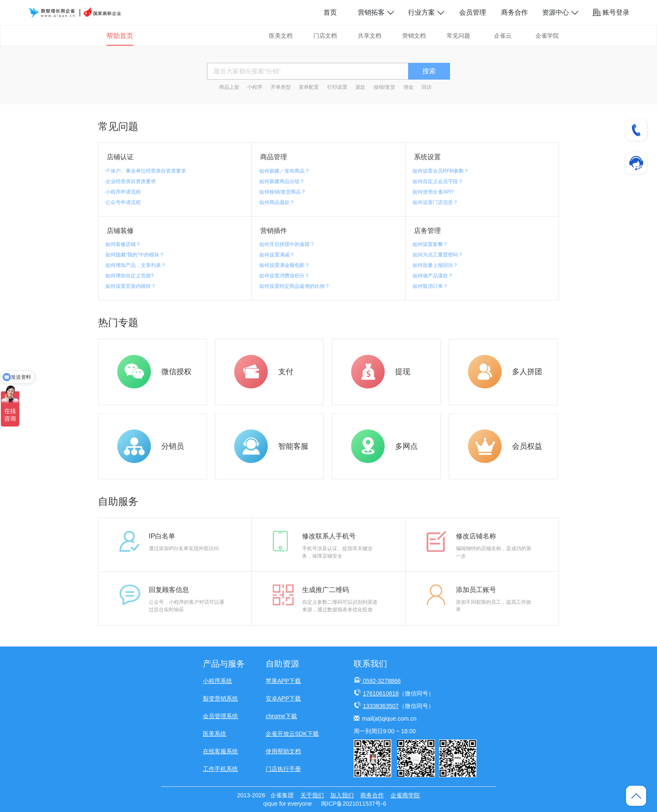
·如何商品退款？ (276, 202)
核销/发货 (384, 87)
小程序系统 (217, 681)
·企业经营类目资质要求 (130, 181)
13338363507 (381, 706)
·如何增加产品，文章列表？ (135, 265)
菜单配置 (309, 87)
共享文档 (370, 36)
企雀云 (503, 36)
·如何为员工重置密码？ (437, 255)
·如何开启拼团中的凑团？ (286, 244)
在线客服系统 (220, 751)
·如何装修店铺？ (123, 244)
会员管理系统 (220, 716)
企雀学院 (547, 36)
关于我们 (312, 795)
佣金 (409, 87)
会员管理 (473, 12)
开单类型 (281, 87)
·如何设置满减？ (276, 255)
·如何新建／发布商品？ (283, 171)
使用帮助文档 (283, 751)
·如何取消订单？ (430, 286)
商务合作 (515, 12)
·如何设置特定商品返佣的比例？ (294, 286)
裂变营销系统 (220, 698)
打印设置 (337, 87)
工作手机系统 (220, 769)
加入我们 (342, 795)
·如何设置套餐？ (430, 244)
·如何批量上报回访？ (435, 265)
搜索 (429, 71)
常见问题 (458, 36)
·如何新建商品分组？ (281, 181)
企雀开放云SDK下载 (292, 734)
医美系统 (215, 734)
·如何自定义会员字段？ (437, 181)
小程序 (255, 87)
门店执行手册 (283, 769)
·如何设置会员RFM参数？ (440, 171)
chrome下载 (281, 716)
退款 (360, 87)
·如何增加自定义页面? (129, 276)
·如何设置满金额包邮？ (283, 265)
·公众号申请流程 (123, 202)
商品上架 (229, 87)
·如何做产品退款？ (432, 276)
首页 (330, 12)
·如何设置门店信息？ (435, 202)
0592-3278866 (382, 681)
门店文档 (325, 36)
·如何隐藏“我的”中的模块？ (134, 255)
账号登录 (611, 12)
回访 (427, 87)
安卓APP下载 (283, 698)
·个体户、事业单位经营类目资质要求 (145, 171)
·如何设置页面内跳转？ (130, 286)
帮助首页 (120, 36)
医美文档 (281, 36)
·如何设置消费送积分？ (283, 276)
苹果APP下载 (283, 681)
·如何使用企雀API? (433, 192)
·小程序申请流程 (123, 192)
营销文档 (414, 36)
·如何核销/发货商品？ (282, 192)
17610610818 (381, 693)
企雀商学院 (405, 795)
